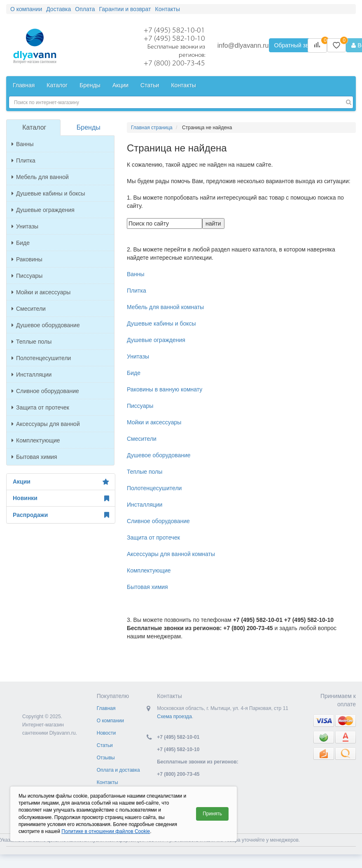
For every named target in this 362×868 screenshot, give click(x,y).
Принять (212, 814)
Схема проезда (174, 717)
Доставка (58, 9)
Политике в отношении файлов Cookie (106, 831)
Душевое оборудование (46, 325)
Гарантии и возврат (125, 9)
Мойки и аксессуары (41, 292)
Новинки (61, 498)
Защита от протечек (40, 407)
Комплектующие (36, 440)
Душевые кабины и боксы (48, 193)
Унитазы (25, 226)
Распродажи (61, 515)
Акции (120, 85)
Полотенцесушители (41, 358)
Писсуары (27, 276)
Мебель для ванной (40, 177)
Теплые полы (32, 342)
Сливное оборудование (45, 391)
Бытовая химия (34, 457)
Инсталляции (32, 375)
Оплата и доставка (118, 770)
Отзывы (106, 758)
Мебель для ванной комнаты (165, 307)
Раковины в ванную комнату (165, 389)
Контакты (168, 9)
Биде (21, 243)
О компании (26, 9)
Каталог (57, 85)
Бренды (90, 85)
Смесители (29, 309)
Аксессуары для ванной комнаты (171, 554)
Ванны (23, 144)
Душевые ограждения (43, 210)
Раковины (27, 259)
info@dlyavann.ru (243, 45)
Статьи (150, 85)
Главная (24, 85)
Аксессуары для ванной (46, 424)
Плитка (23, 161)
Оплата (85, 9)
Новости (106, 733)
